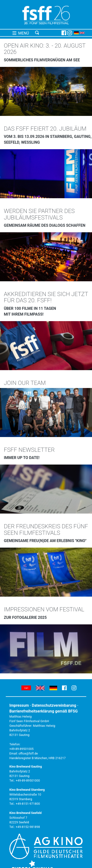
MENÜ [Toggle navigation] (21, 33)
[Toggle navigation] (47, 33)
